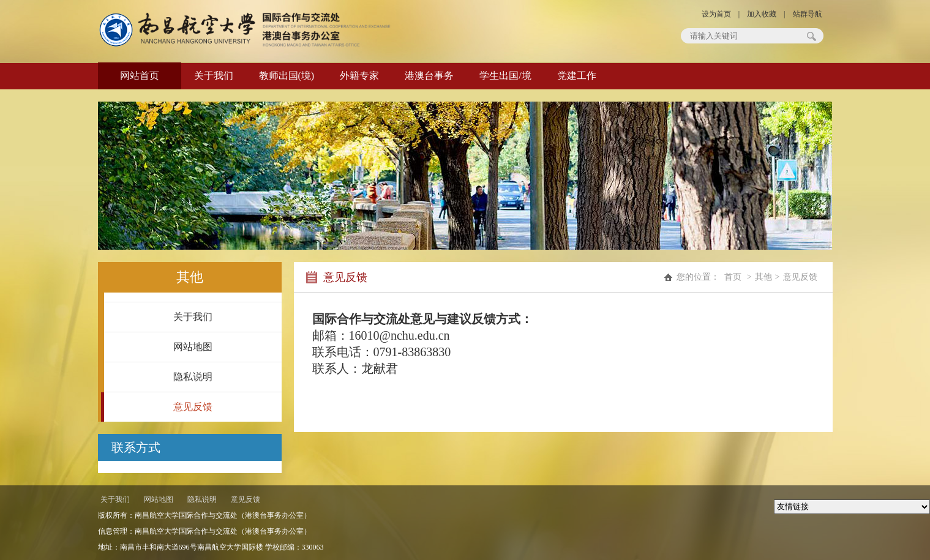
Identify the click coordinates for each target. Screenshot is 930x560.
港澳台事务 (429, 76)
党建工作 (577, 76)
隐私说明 (193, 377)
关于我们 (214, 76)
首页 (733, 277)
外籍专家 (359, 76)
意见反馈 (193, 407)
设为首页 (716, 14)
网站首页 (140, 76)
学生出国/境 (505, 76)
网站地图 (193, 347)
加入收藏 (762, 14)
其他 (763, 277)
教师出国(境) (287, 76)
